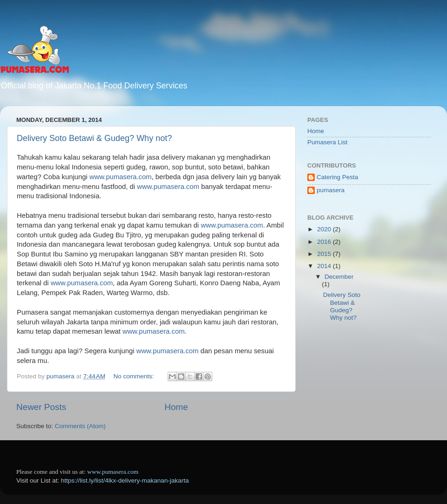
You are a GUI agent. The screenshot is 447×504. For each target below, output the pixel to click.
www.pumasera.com (121, 177)
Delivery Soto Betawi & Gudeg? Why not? (94, 138)
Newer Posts (41, 407)
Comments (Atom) (81, 426)
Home (176, 407)
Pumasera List (327, 142)
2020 (325, 229)
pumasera (331, 190)
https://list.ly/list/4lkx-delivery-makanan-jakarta (125, 480)
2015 (325, 254)
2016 (325, 242)
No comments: (135, 376)
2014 (325, 266)
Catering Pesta (337, 177)
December (339, 277)
